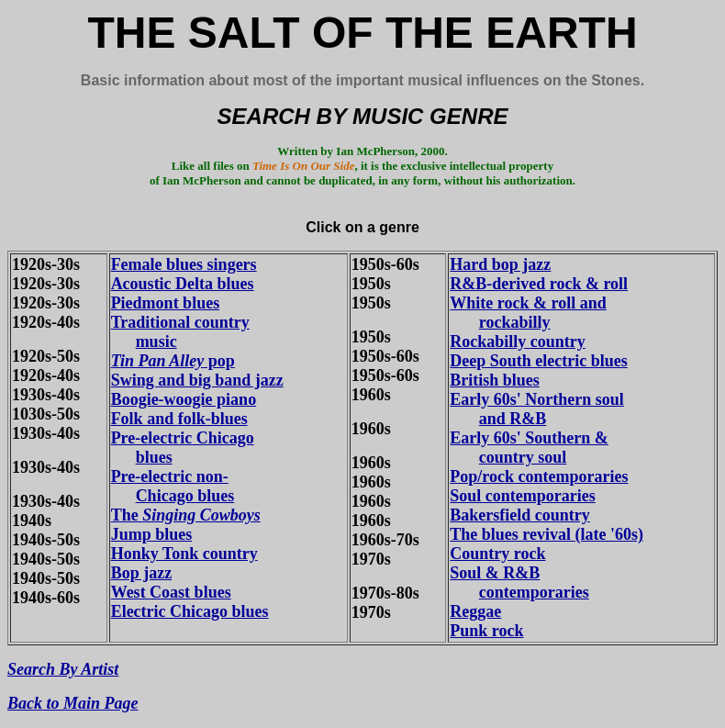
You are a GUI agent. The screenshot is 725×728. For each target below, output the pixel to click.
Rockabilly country (518, 342)
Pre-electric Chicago (183, 438)
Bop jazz (142, 573)
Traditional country (180, 322)
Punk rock (486, 631)
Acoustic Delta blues (183, 284)
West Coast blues (171, 592)
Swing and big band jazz (197, 380)
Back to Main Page (73, 703)
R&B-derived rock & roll (539, 284)
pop (173, 361)
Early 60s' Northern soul (537, 399)
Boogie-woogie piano (184, 399)
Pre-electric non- (170, 476)
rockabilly (515, 322)
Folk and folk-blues (179, 419)
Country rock (497, 554)
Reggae (475, 611)
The (186, 515)
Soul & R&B (495, 573)
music (156, 342)
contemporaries (534, 592)
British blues (495, 380)
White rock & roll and (528, 303)
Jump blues (152, 534)
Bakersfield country (520, 515)
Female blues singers (184, 264)
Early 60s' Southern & (529, 438)
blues (154, 457)
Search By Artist (63, 669)
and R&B (513, 419)
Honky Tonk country (184, 554)
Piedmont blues (166, 303)
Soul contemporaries (522, 496)
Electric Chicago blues (190, 611)
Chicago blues (185, 496)
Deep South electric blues (538, 361)
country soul (523, 457)
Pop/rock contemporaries (539, 476)
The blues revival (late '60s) (547, 534)
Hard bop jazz (500, 264)
